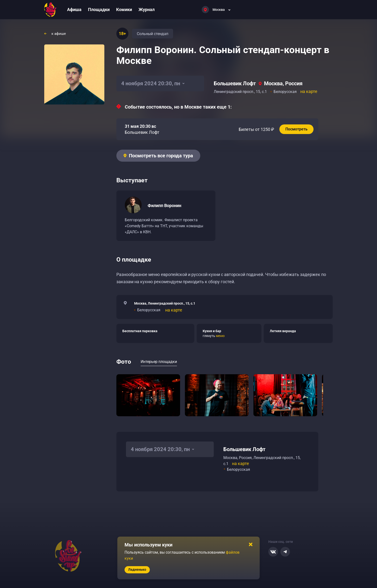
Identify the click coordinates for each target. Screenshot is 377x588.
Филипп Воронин (164, 205)
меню (220, 336)
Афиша (74, 9)
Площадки (99, 9)
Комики (124, 9)
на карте (309, 91)
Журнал (147, 9)
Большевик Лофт (235, 83)
